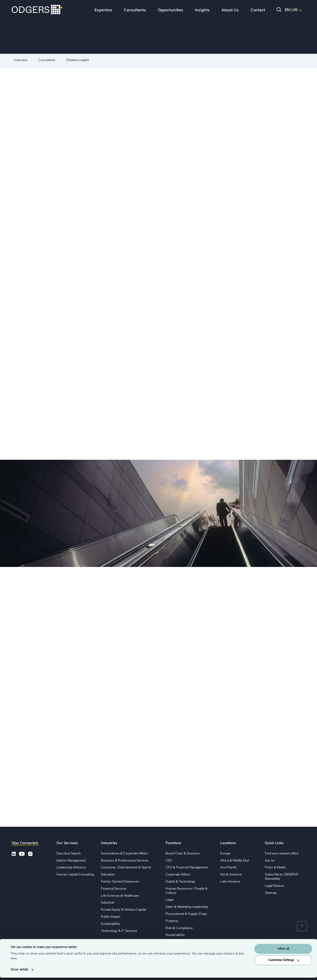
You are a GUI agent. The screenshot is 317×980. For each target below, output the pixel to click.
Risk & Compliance (179, 928)
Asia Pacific (229, 867)
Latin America (230, 882)
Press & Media (275, 867)
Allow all (283, 951)
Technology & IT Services (119, 931)
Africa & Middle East (235, 861)
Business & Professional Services (125, 861)
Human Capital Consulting (75, 874)
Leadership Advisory (71, 867)
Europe (225, 853)
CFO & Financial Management (187, 867)
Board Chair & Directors (183, 853)
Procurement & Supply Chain (186, 914)
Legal (169, 900)
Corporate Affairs (178, 874)
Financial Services (114, 889)
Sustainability (110, 924)
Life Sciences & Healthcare (120, 896)
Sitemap (271, 893)
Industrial (108, 903)
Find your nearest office (282, 853)
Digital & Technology (180, 882)
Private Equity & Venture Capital (124, 910)
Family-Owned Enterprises (120, 882)
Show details (19, 972)
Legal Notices (275, 886)
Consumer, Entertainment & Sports (126, 867)
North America (231, 874)
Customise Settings (283, 963)
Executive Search (69, 853)
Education (108, 874)
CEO (169, 861)
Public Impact (111, 917)
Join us (270, 861)
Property (172, 921)
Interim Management (71, 861)
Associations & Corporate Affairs (125, 853)
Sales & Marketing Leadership (187, 907)
